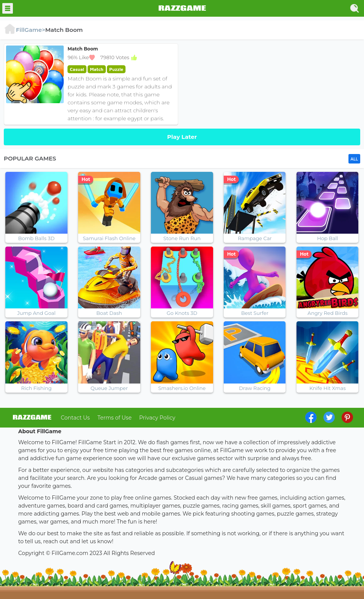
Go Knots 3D (182, 313)
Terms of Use (115, 418)
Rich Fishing (36, 388)
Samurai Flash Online (109, 238)
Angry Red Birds (328, 313)
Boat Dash (109, 313)
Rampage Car (255, 238)
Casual (77, 69)
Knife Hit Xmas (328, 388)
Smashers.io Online (182, 388)
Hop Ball (327, 238)
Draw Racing (255, 388)
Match (96, 69)
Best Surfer (255, 313)
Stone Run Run (182, 238)
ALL (354, 159)
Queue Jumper (109, 388)
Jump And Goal (37, 313)
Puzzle (116, 69)
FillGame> (24, 30)
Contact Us (75, 418)
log (32, 417)
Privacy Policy (157, 418)
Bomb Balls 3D (36, 238)
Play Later (182, 137)
